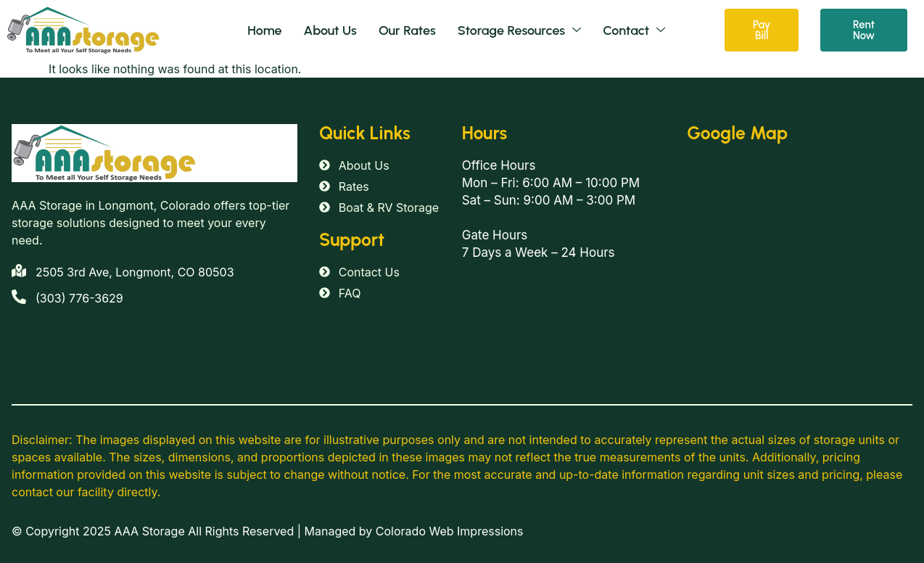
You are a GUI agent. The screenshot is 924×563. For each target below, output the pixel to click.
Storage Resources (519, 30)
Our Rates (407, 30)
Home (264, 30)
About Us (330, 30)
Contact (634, 30)
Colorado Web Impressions (450, 531)
